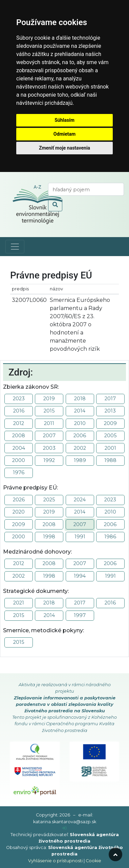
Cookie (93, 861)
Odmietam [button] (64, 134)
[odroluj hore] (115, 854)
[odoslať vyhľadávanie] (55, 205)
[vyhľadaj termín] (86, 189)
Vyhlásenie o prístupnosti (55, 861)
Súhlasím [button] (64, 120)
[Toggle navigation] (15, 247)
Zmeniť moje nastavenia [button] (64, 148)
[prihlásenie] (64, 828)
